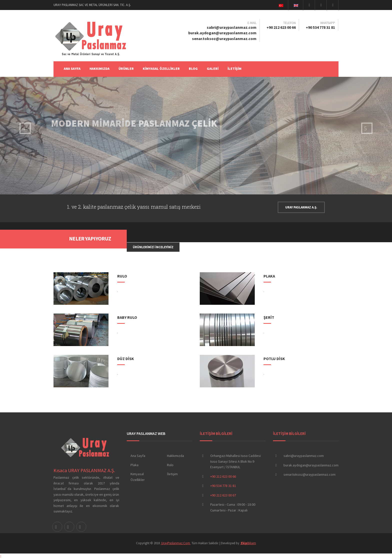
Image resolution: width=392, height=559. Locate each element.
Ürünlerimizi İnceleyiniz (153, 247)
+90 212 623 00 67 (223, 495)
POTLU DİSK (274, 359)
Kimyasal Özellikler (138, 477)
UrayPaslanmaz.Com (176, 543)
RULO (122, 276)
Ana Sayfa (72, 69)
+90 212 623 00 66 (281, 27)
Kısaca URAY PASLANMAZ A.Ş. (84, 470)
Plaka (134, 465)
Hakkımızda (175, 456)
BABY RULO (127, 317)
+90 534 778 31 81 (320, 27)
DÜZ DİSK (126, 359)
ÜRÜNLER (126, 69)
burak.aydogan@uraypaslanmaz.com (222, 33)
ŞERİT (269, 317)
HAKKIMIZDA (99, 69)
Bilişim (248, 543)
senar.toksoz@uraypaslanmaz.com (224, 39)
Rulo (170, 465)
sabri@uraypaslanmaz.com (232, 27)
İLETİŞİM (234, 69)
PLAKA (269, 276)
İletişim (172, 474)
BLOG (193, 69)
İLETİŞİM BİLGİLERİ (216, 433)
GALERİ (213, 69)
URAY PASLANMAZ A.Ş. (301, 207)
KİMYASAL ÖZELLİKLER (161, 69)
